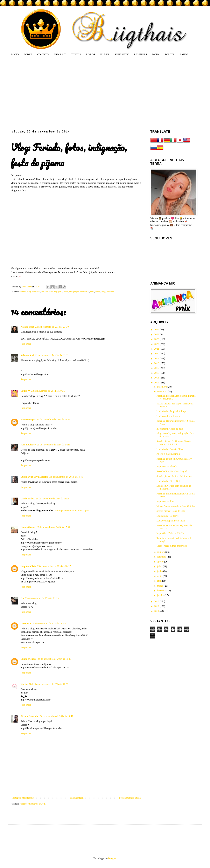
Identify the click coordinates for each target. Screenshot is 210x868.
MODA (156, 54)
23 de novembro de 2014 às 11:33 (53, 419)
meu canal (84, 292)
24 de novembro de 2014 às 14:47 (57, 716)
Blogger (112, 858)
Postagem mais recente (23, 798)
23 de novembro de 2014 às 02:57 (52, 355)
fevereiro (162, 590)
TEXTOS (76, 54)
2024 (157, 334)
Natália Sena (27, 327)
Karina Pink (27, 684)
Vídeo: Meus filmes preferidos (172, 546)
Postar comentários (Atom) (33, 804)
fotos (66, 292)
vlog (103, 292)
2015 (157, 378)
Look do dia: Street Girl (168, 481)
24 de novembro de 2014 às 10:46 (54, 659)
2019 (157, 358)
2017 (157, 368)
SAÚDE (184, 54)
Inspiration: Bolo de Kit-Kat (170, 533)
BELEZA (170, 54)
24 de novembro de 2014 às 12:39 (52, 684)
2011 (157, 611)
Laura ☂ (25, 391)
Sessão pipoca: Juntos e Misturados (174, 476)
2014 (157, 383)
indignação (74, 292)
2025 (157, 329)
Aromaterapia (28, 419)
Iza (22, 598)
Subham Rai (27, 355)
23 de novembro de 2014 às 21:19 (42, 598)
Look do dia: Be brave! (168, 516)
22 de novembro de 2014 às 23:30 (52, 327)
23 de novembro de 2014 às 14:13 (54, 445)
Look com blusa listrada (168, 416)
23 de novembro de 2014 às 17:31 (53, 527)
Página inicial (77, 798)
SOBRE (28, 54)
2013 (157, 601)
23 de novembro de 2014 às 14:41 (66, 477)
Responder (26, 344)
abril (160, 581)
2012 (157, 606)
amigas (23, 292)
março (160, 586)
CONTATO (43, 54)
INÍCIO (15, 54)
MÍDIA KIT (60, 54)
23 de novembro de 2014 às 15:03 (53, 499)
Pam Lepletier (28, 445)
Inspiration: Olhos (165, 501)
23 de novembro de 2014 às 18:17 (54, 566)
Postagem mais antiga (130, 798)
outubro (161, 552)
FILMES (105, 54)
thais (92, 292)
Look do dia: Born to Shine (170, 449)
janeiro (161, 595)
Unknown (26, 623)
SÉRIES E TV (122, 54)
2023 (157, 339)
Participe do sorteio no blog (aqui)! (72, 511)
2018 (157, 363)
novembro (162, 391)
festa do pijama (56, 292)
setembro (162, 557)
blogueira (36, 292)
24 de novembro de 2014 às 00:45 (49, 623)
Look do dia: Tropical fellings (171, 411)
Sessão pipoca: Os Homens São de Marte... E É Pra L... (174, 443)
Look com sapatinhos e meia (171, 521)
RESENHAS (140, 54)
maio (160, 576)
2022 (157, 344)
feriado (45, 292)
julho (160, 566)
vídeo (98, 292)
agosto (161, 562)
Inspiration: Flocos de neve (170, 429)
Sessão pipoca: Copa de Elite (171, 511)
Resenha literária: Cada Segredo (172, 471)
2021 (157, 349)
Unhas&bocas (28, 527)
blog (29, 292)
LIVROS (90, 54)
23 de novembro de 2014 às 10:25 (48, 391)
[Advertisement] (77, 93)
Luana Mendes (28, 659)
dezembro (162, 387)
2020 (157, 354)
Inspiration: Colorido (167, 466)
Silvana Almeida (30, 716)
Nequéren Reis (28, 566)
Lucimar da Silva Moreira (34, 477)
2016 (157, 373)
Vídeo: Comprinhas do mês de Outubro (176, 506)
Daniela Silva (28, 499)
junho (160, 571)
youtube (110, 292)
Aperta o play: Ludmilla (168, 454)
